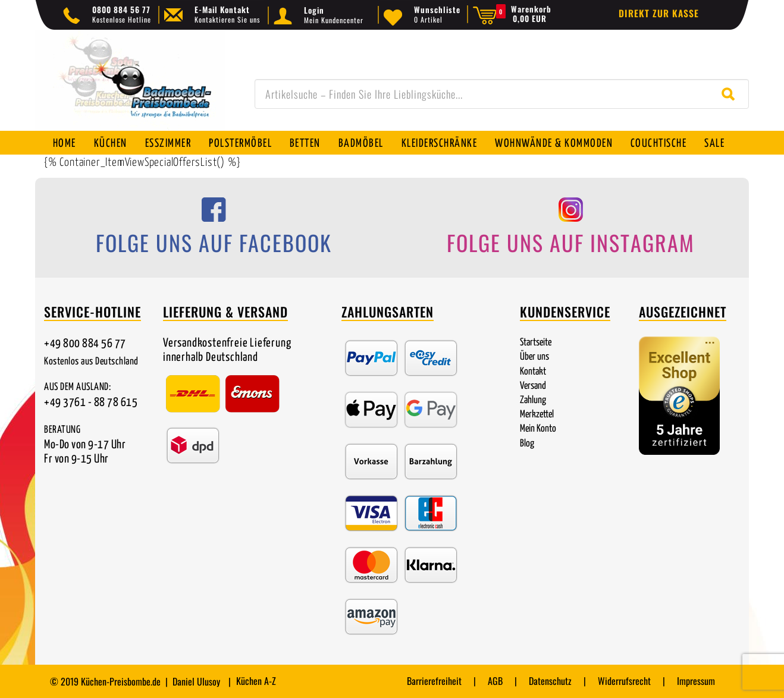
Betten (306, 144)
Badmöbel (362, 144)
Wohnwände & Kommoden (554, 144)
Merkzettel (537, 415)
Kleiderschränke (440, 144)
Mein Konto (538, 429)
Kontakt (533, 372)
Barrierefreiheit (434, 681)
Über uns (534, 357)
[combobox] (502, 94)
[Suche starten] (731, 94)
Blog (527, 444)
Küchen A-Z (256, 681)
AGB (495, 681)
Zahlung (533, 400)
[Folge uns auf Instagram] (570, 230)
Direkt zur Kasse (659, 13)
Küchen (111, 144)
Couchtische (659, 144)
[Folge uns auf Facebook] (214, 230)
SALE (716, 144)
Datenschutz (550, 681)
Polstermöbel (241, 144)
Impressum (696, 681)
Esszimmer (168, 144)
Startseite (536, 343)
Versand (533, 386)
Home (65, 144)
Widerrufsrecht (624, 681)
